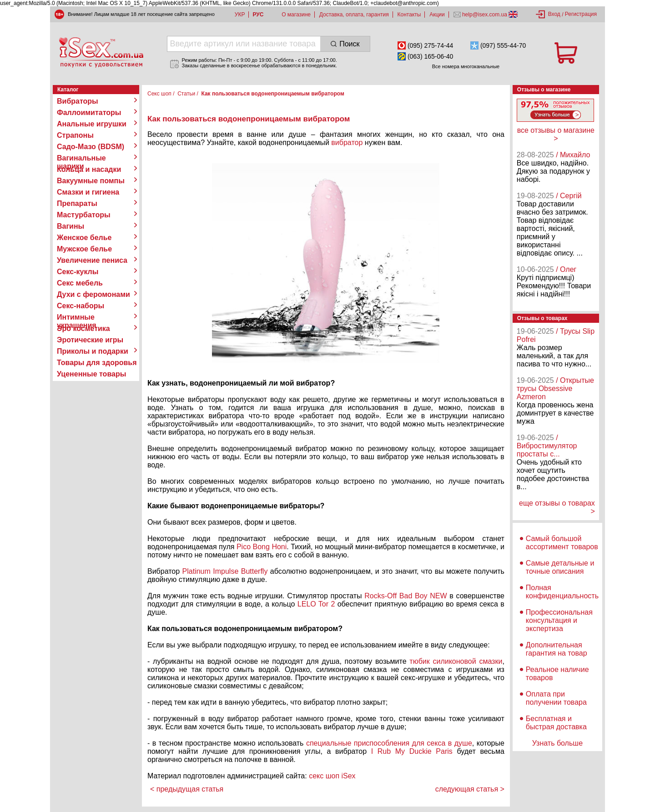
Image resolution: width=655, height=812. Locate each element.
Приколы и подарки (93, 351)
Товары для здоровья (97, 363)
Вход (554, 14)
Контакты (409, 15)
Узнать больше (557, 743)
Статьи (186, 94)
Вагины (71, 226)
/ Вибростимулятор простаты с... (547, 446)
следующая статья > (470, 789)
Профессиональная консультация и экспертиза (559, 620)
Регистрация (581, 14)
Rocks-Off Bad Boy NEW (406, 596)
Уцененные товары (91, 374)
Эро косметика (83, 328)
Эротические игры (90, 340)
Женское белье (84, 238)
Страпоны (75, 135)
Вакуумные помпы (91, 181)
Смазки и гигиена (88, 192)
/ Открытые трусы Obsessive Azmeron (555, 388)
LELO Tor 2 (316, 604)
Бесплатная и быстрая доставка (556, 723)
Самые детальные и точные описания (560, 567)
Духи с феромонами (93, 294)
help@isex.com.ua (485, 15)
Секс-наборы (81, 306)
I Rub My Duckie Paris (412, 751)
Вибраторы (78, 101)
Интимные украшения (77, 317)
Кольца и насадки (89, 169)
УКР (240, 15)
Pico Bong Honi (262, 547)
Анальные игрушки (92, 124)
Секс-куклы (78, 272)
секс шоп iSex (332, 776)
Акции (437, 15)
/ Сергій (569, 196)
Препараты (77, 203)
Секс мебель (80, 283)
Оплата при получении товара (556, 698)
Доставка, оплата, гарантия (354, 15)
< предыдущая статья (187, 789)
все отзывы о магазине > (556, 134)
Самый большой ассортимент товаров (562, 543)
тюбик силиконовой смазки (456, 661)
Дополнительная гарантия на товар (557, 649)
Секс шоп (159, 94)
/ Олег (566, 269)
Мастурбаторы (84, 215)
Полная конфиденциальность (562, 592)
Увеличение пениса (92, 260)
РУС (258, 15)
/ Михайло (573, 155)
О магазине (296, 15)
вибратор (347, 143)
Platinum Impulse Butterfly (225, 571)
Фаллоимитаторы (89, 113)
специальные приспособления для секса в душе (389, 743)
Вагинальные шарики (81, 158)
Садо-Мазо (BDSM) (91, 147)
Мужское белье (84, 249)
